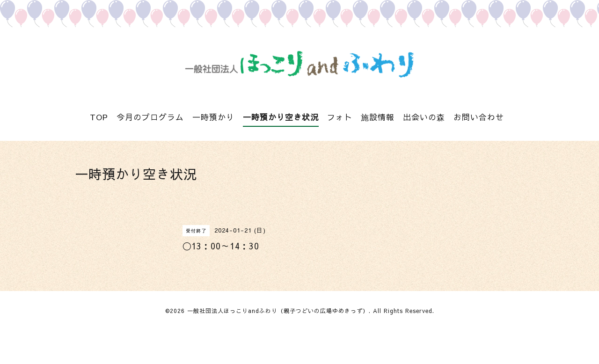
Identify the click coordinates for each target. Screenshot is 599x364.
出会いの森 (424, 117)
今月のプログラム (150, 117)
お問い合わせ (479, 117)
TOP (99, 117)
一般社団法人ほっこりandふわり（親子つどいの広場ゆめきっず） (278, 311)
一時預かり (213, 117)
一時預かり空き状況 (281, 117)
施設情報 (378, 117)
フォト (340, 117)
